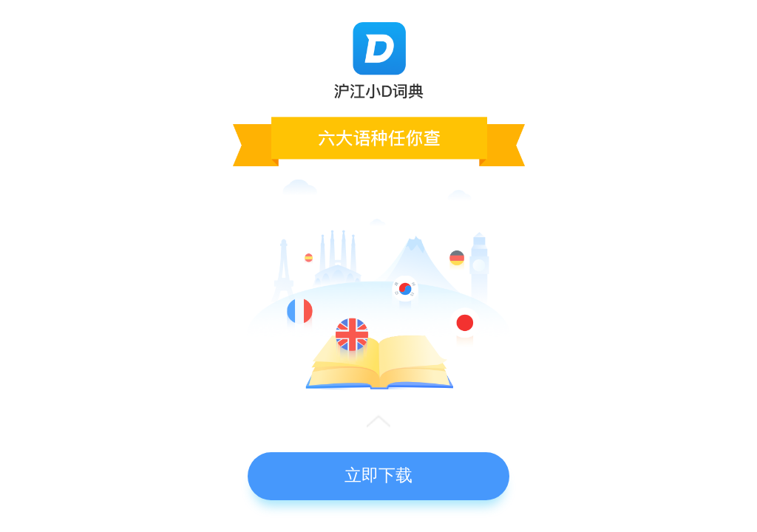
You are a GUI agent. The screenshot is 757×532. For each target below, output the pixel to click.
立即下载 (378, 475)
